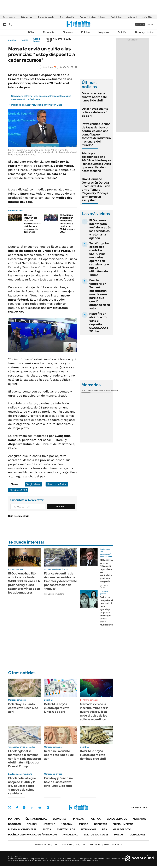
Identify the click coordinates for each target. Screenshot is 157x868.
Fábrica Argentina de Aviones (92, 17)
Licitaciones (137, 835)
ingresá (150, 24)
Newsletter (150, 32)
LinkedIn (32, 808)
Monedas (86, 391)
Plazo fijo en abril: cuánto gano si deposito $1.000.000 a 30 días (99, 322)
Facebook (17, 808)
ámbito (12, 40)
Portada (14, 819)
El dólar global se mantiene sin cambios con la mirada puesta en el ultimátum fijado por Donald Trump (25, 759)
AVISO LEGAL (70, 835)
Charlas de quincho (46, 17)
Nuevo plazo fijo (67, 17)
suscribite (140, 24)
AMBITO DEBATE (106, 845)
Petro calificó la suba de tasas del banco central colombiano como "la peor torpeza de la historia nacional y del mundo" (96, 134)
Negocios (104, 32)
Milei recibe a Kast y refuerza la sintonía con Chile (37, 105)
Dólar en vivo (26, 17)
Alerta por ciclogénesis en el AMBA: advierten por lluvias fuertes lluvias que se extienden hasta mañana (96, 162)
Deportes (101, 824)
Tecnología (89, 829)
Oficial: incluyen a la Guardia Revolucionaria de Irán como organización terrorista (32, 223)
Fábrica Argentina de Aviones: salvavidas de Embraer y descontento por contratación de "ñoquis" (61, 581)
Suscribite (61, 506)
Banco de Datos (117, 819)
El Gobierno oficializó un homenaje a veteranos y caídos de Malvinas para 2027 (68, 223)
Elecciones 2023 (18, 490)
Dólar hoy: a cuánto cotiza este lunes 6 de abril (95, 112)
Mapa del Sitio (122, 829)
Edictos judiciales (96, 835)
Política (85, 32)
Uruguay (140, 32)
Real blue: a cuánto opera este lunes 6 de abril (59, 755)
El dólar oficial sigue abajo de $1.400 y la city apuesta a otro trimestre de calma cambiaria (22, 786)
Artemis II (132, 17)
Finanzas (68, 32)
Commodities (104, 391)
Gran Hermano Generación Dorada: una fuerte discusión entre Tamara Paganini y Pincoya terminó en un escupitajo (96, 190)
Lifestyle (49, 824)
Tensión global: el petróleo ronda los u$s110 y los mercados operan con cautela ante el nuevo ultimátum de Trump (100, 259)
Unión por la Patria (57, 484)
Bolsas (94, 391)
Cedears (114, 391)
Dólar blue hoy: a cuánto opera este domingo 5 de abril (93, 755)
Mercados (140, 819)
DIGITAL (46, 845)
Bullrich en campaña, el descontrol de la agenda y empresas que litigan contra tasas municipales (106, 611)
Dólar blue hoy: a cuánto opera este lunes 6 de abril (94, 97)
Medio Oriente (116, 17)
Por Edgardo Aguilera (54, 594)
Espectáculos (66, 829)
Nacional (67, 824)
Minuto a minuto (90, 700)
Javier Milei (147, 17)
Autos (47, 829)
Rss (104, 829)
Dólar (31, 32)
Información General (22, 829)
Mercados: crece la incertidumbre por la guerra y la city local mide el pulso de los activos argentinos (94, 712)
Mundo (84, 824)
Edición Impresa (123, 824)
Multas (119, 835)
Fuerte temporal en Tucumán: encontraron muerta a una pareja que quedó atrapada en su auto (100, 294)
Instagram (24, 808)
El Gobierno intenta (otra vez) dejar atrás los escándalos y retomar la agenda (100, 229)
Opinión (122, 32)
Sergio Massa (37, 40)
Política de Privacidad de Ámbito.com (32, 835)
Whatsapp (48, 808)
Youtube (40, 808)
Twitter (10, 808)
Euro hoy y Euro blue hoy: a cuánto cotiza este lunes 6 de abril (58, 782)
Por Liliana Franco (104, 586)
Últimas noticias (36, 819)
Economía (49, 32)
